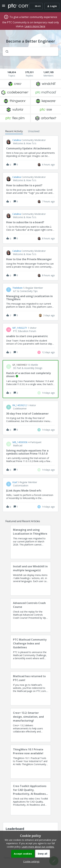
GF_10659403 (20, 365)
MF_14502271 (20, 328)
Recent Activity (14, 131)
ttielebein (17, 288)
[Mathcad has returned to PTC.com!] (31, 689)
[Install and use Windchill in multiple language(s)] (31, 579)
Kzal (15, 482)
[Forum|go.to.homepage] (16, 6)
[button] (31, 861)
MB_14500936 (20, 442)
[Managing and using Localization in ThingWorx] (31, 542)
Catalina (17, 140)
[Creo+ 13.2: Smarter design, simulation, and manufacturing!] (31, 725)
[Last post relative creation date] (48, 165)
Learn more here (35, 26)
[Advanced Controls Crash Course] (31, 615)
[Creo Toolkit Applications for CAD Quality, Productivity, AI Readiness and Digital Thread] (31, 798)
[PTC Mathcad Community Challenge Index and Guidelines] (31, 652)
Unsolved (34, 131)
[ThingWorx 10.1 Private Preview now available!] (31, 762)
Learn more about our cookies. (38, 847)
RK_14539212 (20, 405)
